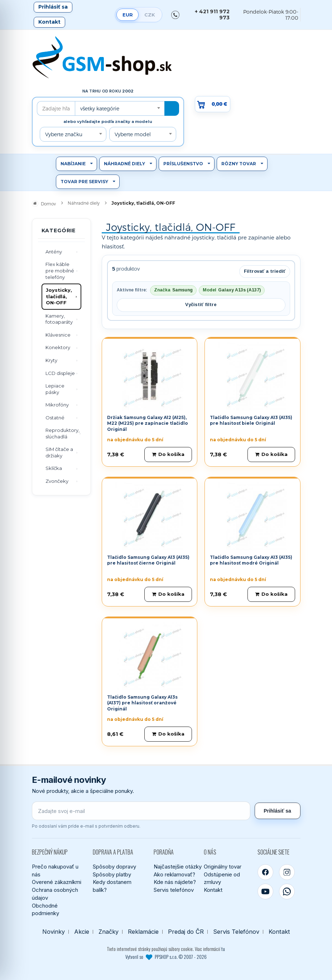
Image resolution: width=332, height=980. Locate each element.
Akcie (82, 932)
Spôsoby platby (112, 874)
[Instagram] (287, 872)
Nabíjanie (73, 164)
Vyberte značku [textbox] (64, 134)
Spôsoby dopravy (114, 867)
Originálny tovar (223, 867)
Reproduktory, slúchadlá (62, 433)
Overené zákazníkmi (57, 882)
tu (223, 949)
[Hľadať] (172, 108)
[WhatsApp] (287, 891)
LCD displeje (60, 373)
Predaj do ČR (186, 932)
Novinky (54, 932)
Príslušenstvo (183, 164)
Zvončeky (57, 481)
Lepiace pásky (55, 389)
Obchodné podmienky (45, 910)
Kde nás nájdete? (175, 882)
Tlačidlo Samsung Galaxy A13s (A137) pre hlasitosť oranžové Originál (142, 703)
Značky (109, 932)
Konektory (58, 347)
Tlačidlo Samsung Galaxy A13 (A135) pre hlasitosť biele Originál (251, 420)
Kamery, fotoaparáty (59, 319)
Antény (54, 252)
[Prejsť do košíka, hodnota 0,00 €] (213, 104)
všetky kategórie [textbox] (100, 108)
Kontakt (49, 22)
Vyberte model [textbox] (133, 134)
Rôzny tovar (239, 164)
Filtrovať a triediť (265, 271)
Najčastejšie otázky (178, 867)
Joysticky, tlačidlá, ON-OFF (59, 296)
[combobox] (120, 108)
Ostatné (55, 418)
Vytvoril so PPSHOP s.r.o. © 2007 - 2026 (166, 957)
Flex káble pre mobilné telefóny (60, 270)
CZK (150, 15)
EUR (128, 15)
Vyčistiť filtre (201, 305)
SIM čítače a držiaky (59, 452)
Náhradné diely (124, 164)
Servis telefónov (174, 890)
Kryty (51, 360)
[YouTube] (265, 891)
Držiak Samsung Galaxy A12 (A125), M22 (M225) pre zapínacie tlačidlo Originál (148, 424)
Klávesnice (58, 335)
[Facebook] (265, 872)
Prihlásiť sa (53, 7)
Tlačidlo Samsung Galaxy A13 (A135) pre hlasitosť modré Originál (251, 560)
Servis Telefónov (236, 932)
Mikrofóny (57, 405)
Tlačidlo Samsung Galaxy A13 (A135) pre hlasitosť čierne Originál (148, 560)
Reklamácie (143, 932)
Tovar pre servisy (84, 182)
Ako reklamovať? (174, 874)
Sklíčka (54, 468)
